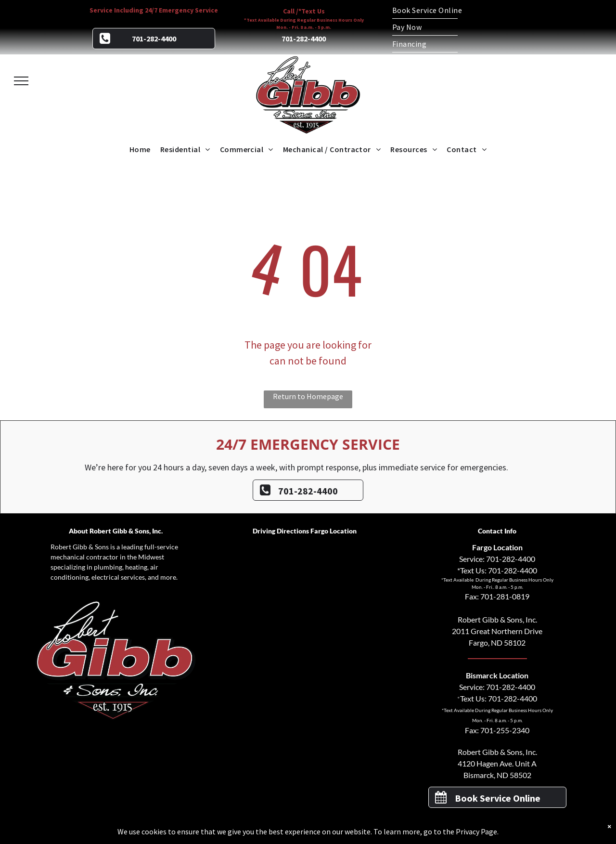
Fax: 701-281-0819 (497, 596)
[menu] (21, 81)
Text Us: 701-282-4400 (499, 698)
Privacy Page (476, 831)
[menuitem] (462, 10)
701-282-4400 (511, 559)
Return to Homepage (308, 396)
